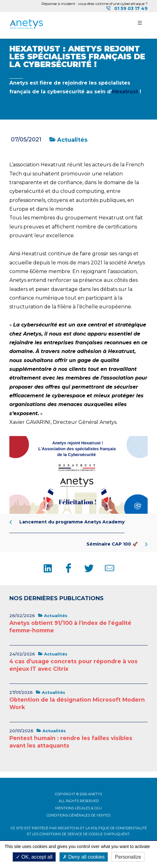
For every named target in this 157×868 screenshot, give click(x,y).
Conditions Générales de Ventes (78, 815)
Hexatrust (125, 92)
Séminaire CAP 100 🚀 (117, 544)
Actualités (68, 140)
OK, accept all (34, 857)
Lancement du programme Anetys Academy (67, 522)
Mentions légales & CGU (78, 808)
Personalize (128, 857)
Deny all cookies (84, 857)
